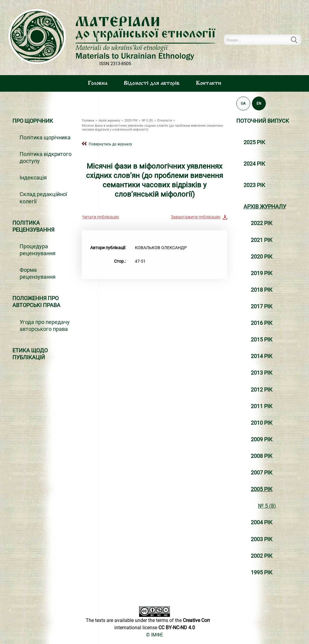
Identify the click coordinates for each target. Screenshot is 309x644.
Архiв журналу (265, 207)
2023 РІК (254, 185)
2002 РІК (262, 556)
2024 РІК (254, 164)
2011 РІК (262, 406)
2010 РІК (262, 423)
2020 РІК (262, 257)
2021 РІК (262, 240)
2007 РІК (262, 473)
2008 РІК (262, 456)
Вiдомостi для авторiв (152, 83)
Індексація (33, 178)
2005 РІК (262, 489)
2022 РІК (262, 223)
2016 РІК (262, 323)
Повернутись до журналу (110, 144)
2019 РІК (262, 273)
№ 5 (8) (267, 506)
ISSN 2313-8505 (115, 64)
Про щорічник (33, 121)
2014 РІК (262, 356)
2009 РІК (262, 439)
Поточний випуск (263, 121)
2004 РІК (262, 522)
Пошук (298, 40)
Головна (98, 83)
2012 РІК (262, 390)
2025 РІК (254, 142)
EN (259, 103)
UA (243, 103)
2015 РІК (262, 340)
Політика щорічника (45, 138)
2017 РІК (262, 306)
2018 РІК (262, 290)
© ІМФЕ (154, 635)
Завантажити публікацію (196, 217)
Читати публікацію (100, 217)
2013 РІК (262, 373)
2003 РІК (262, 539)
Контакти (209, 83)
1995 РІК (262, 573)
